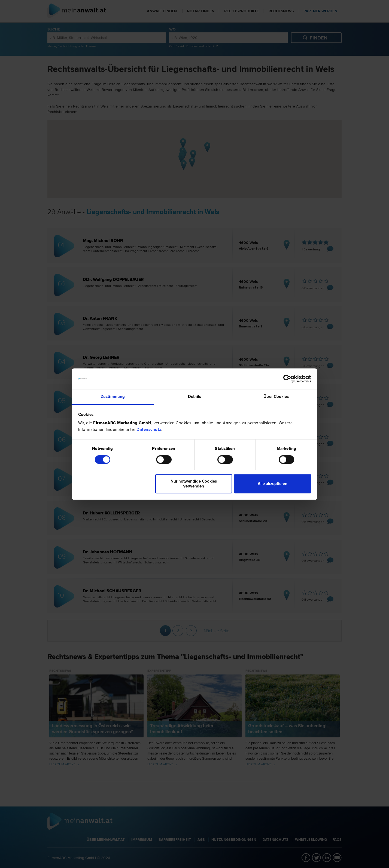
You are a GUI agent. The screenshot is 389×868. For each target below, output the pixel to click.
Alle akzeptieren (273, 484)
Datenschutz (149, 430)
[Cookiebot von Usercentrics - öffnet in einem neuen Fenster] (287, 379)
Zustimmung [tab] (113, 397)
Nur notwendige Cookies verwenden (194, 484)
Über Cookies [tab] (276, 397)
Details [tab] (194, 397)
